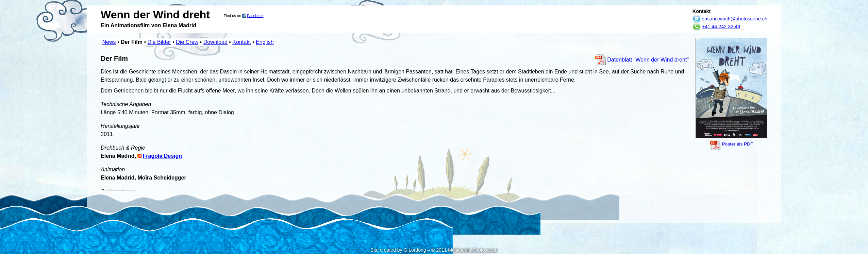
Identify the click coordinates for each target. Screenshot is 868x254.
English (265, 42)
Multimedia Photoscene (473, 250)
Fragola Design (162, 156)
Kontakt (241, 42)
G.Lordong (415, 250)
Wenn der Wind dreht (155, 15)
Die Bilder (159, 42)
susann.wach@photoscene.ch (735, 19)
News (109, 42)
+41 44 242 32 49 (721, 27)
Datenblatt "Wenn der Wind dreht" (648, 60)
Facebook (255, 16)
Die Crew (187, 42)
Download (215, 42)
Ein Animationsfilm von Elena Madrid (148, 25)
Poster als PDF (738, 144)
